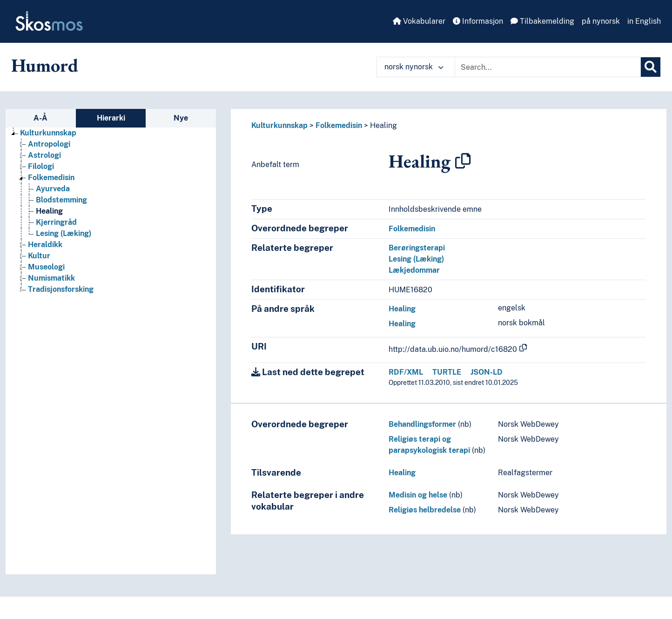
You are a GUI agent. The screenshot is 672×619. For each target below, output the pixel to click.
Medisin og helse (418, 495)
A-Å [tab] (40, 118)
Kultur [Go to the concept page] (39, 256)
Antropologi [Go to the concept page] (49, 144)
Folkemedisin (339, 125)
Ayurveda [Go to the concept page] (53, 189)
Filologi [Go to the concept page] (41, 166)
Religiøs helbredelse (425, 510)
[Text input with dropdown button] (548, 67)
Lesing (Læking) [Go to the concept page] (64, 233)
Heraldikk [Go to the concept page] (45, 245)
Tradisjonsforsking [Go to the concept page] (61, 289)
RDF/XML (406, 372)
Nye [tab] (181, 118)
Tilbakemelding (542, 21)
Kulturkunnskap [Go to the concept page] (48, 133)
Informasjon (478, 21)
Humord (45, 65)
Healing (383, 125)
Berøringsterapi (417, 248)
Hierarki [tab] (111, 118)
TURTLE (447, 372)
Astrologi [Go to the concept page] (44, 155)
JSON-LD (487, 372)
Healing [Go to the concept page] (49, 211)
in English (644, 21)
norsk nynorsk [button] (414, 67)
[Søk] (651, 67)
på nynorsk (601, 21)
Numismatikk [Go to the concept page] (51, 278)
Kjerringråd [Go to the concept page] (56, 222)
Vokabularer (419, 21)
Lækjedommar (414, 270)
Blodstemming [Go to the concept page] (61, 200)
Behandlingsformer (422, 424)
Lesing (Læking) (416, 259)
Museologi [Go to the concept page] (46, 267)
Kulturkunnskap (279, 125)
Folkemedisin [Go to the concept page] (51, 178)
